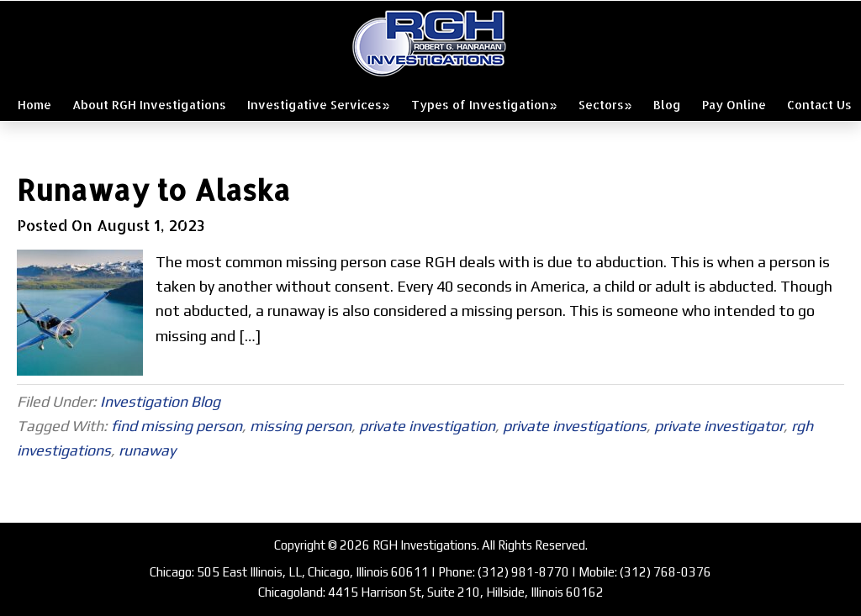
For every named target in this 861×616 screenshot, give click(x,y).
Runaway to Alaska (153, 190)
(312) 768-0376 (666, 572)
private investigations (575, 426)
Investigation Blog (160, 401)
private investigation (427, 426)
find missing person (177, 426)
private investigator (719, 426)
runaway (147, 450)
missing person (301, 426)
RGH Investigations (430, 43)
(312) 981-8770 (523, 572)
